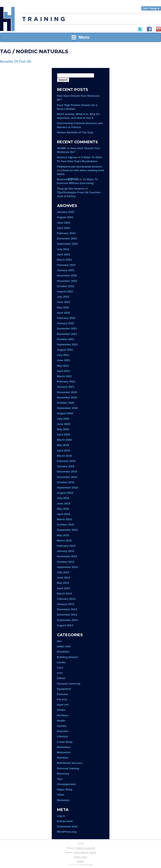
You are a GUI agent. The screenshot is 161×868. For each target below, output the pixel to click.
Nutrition (63, 758)
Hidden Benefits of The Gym (75, 132)
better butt (64, 646)
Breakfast (63, 652)
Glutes (61, 710)
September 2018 (68, 488)
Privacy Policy (80, 857)
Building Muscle (68, 657)
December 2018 (67, 472)
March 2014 (64, 594)
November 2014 (67, 556)
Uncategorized (66, 784)
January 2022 (66, 323)
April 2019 (64, 451)
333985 (62, 148)
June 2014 (64, 578)
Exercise (63, 694)
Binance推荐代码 (68, 179)
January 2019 (66, 466)
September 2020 (68, 408)
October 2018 (66, 482)
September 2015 (68, 530)
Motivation (64, 747)
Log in (61, 816)
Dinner (61, 678)
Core (60, 668)
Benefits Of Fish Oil (16, 62)
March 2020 (64, 440)
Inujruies (63, 731)
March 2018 (64, 519)
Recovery (63, 774)
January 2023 (66, 270)
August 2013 (65, 625)
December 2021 (67, 328)
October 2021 (66, 339)
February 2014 (66, 599)
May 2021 (63, 366)
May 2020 (63, 429)
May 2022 (63, 307)
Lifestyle (63, 736)
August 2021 (65, 350)
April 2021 (64, 371)
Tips (60, 779)
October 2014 (66, 562)
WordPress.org (67, 832)
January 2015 (66, 551)
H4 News (63, 715)
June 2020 (64, 424)
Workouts (63, 800)
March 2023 (64, 260)
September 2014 (68, 567)
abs (59, 641)
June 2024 (64, 223)
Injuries (62, 726)
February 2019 (66, 461)
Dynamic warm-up (69, 684)
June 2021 (64, 360)
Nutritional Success (70, 763)
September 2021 (68, 344)
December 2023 (67, 238)
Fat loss (62, 699)
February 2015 (66, 546)
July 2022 (63, 297)
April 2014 (64, 588)
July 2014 (63, 572)
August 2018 (65, 493)
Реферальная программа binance (80, 167)
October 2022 (66, 286)
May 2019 (63, 445)
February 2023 (66, 265)
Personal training (68, 768)
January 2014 (66, 604)
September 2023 (68, 244)
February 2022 (66, 318)
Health (61, 721)
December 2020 (67, 392)
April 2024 (64, 228)
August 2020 (65, 413)
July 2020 (63, 419)
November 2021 (67, 334)
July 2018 (63, 498)
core (60, 673)
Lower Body (65, 742)
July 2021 (63, 355)
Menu (80, 37)
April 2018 (64, 514)
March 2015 (64, 541)
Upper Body (65, 789)
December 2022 (67, 275)
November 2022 (67, 281)
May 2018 (63, 509)
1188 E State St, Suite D (85, 853)
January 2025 (66, 212)
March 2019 (64, 456)
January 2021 (66, 387)
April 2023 (64, 254)
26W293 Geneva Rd (85, 848)
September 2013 (68, 620)
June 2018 (64, 504)
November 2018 (67, 477)
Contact (80, 861)
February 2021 (66, 382)
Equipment (64, 689)
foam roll (63, 705)
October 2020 (66, 403)
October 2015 (66, 525)
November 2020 (67, 398)
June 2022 (64, 302)
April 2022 (64, 313)
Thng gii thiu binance (71, 189)
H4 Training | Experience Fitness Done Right (7, 19)
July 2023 (63, 249)
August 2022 (65, 291)
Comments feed (67, 826)
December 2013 (67, 609)
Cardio (61, 662)
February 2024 (66, 233)
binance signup (67, 157)
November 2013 (67, 615)
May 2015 (63, 535)
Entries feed (65, 821)
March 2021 (64, 376)
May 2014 (63, 583)
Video (61, 795)
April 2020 (64, 435)
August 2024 (65, 217)
